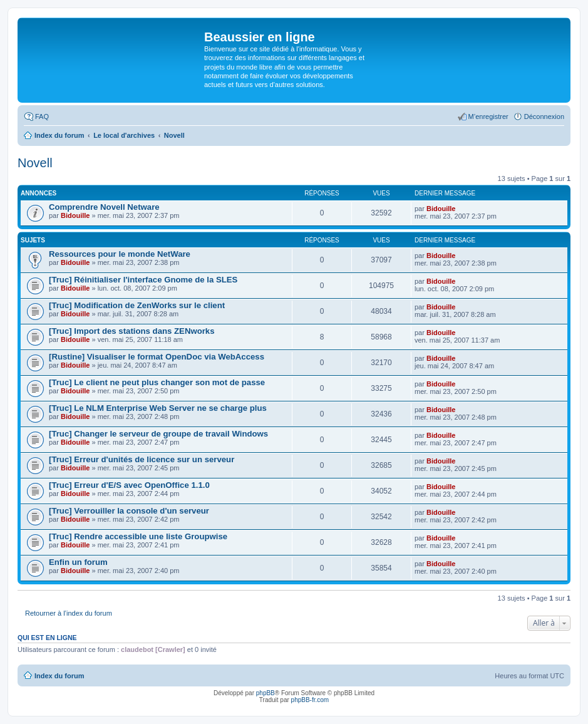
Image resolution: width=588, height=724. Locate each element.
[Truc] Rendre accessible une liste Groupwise (138, 536)
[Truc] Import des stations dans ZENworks (132, 331)
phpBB (266, 693)
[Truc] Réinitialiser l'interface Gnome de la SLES (143, 280)
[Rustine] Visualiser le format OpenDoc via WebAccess (157, 357)
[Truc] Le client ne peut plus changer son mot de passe (157, 382)
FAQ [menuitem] (42, 116)
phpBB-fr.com (310, 700)
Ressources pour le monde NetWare (120, 254)
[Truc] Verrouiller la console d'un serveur (129, 511)
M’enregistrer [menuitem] (488, 116)
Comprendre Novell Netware (104, 207)
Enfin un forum (78, 562)
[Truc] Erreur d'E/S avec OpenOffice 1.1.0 (129, 485)
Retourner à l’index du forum (69, 613)
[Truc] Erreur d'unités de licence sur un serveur (142, 459)
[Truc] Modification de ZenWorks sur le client (137, 305)
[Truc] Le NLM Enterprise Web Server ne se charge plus (158, 408)
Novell (35, 163)
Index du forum (59, 676)
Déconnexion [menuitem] (544, 116)
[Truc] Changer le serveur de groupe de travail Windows (158, 434)
